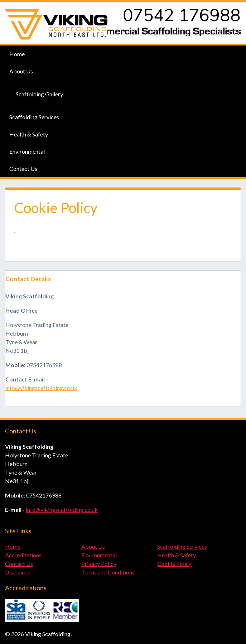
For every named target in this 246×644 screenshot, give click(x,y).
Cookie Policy (174, 564)
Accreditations (23, 555)
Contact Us (23, 169)
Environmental (27, 151)
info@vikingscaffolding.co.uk (41, 388)
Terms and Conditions (108, 572)
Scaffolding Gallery (39, 94)
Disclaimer (18, 572)
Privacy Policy (99, 564)
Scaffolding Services (34, 117)
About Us (21, 71)
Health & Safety (29, 134)
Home (17, 54)
